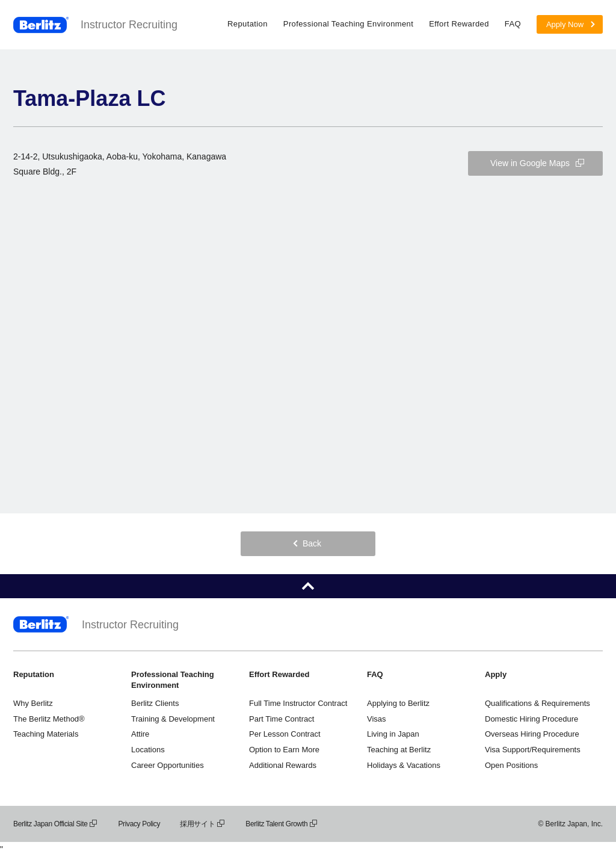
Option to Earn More (284, 750)
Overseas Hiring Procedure (532, 734)
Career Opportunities (168, 765)
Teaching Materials (46, 734)
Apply (496, 674)
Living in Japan (393, 734)
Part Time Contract (282, 719)
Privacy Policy (139, 824)
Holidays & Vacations (404, 765)
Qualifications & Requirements (537, 703)
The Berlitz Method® (49, 719)
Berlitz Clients (155, 703)
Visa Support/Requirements (533, 750)
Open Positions (511, 765)
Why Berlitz (33, 703)
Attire (140, 734)
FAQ (513, 24)
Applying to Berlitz (398, 703)
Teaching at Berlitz (399, 750)
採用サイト (203, 824)
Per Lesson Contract (285, 734)
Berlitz (41, 25)
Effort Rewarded (459, 24)
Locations (148, 750)
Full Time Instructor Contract (298, 703)
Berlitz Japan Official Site (56, 824)
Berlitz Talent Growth (282, 824)
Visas (377, 719)
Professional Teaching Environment (348, 24)
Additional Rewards (283, 765)
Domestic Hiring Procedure (531, 719)
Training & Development (173, 719)
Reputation (248, 24)
